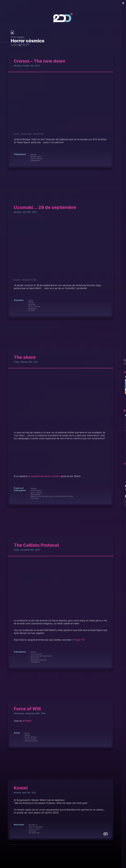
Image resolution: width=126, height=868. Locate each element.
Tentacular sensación (38, 660)
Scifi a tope (35, 658)
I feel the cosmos (31, 741)
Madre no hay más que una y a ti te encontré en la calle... (52, 496)
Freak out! (19, 488)
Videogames (20, 154)
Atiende (33, 154)
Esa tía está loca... (31, 737)
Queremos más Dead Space (41, 656)
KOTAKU (27, 721)
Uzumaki (31, 310)
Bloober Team (36, 156)
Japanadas (32, 308)
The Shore (34, 498)
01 (105, 834)
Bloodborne (33, 825)
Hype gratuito (36, 494)
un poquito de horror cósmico (44, 476)
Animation (19, 300)
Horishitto (32, 304)
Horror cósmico (36, 158)
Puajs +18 (79, 640)
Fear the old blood (35, 827)
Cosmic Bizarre (36, 490)
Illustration (19, 825)
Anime (30, 300)
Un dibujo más (34, 833)
